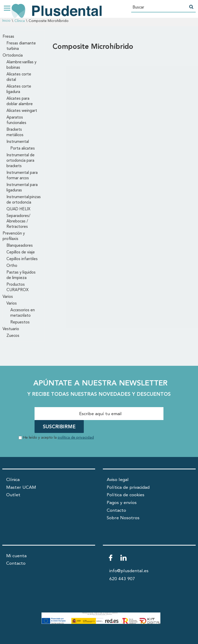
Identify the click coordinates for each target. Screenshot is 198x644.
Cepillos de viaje (21, 252)
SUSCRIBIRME (59, 427)
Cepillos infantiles (22, 259)
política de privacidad (76, 438)
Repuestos (20, 322)
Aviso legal (118, 480)
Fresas (8, 37)
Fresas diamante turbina (21, 46)
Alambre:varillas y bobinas (21, 65)
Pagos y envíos (122, 503)
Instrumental (18, 142)
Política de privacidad (128, 488)
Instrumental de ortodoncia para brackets (20, 161)
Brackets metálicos (15, 132)
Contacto (116, 511)
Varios (8, 297)
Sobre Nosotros (123, 518)
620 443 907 (122, 579)
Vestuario (11, 329)
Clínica (20, 21)
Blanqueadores (20, 246)
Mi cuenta (16, 556)
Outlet (13, 495)
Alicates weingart (22, 111)
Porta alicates (23, 149)
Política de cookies (126, 495)
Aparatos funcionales (16, 120)
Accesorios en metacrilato (23, 313)
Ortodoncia (13, 56)
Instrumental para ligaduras (22, 188)
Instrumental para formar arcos (22, 176)
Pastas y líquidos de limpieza (21, 275)
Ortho (12, 266)
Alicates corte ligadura (19, 89)
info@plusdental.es (129, 571)
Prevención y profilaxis (14, 236)
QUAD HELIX (18, 209)
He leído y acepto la (59, 438)
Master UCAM (21, 488)
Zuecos (13, 336)
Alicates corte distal (19, 77)
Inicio (6, 21)
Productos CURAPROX (18, 287)
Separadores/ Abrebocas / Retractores (18, 221)
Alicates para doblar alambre (20, 101)
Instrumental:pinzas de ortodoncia (24, 200)
